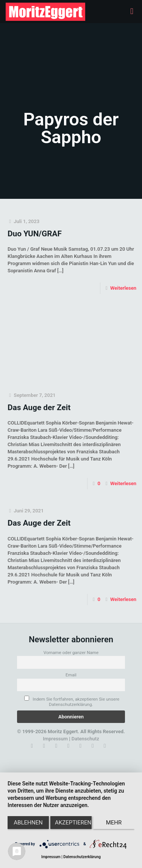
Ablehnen (28, 823)
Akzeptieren (73, 823)
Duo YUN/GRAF (35, 234)
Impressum (55, 739)
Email (71, 675)
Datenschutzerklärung (82, 857)
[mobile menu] (132, 11)
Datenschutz (85, 739)
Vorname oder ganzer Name (71, 653)
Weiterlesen (123, 288)
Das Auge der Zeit (39, 407)
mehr (114, 823)
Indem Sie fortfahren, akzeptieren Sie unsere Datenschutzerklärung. (72, 701)
